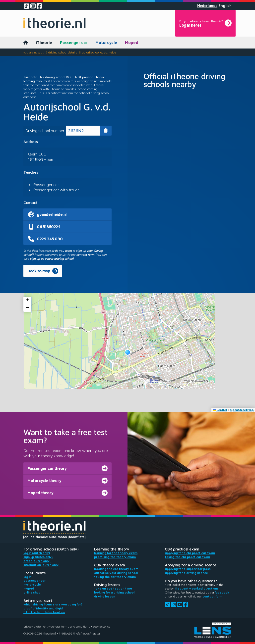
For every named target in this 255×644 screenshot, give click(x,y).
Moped (132, 43)
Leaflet (220, 410)
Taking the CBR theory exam (115, 577)
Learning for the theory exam (116, 553)
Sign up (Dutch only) (38, 557)
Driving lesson (105, 596)
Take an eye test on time (113, 588)
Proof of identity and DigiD (43, 608)
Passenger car (74, 43)
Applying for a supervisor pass (188, 569)
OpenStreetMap (242, 410)
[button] (128, 352)
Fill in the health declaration (44, 612)
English (225, 6)
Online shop (32, 592)
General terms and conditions (70, 626)
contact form (85, 255)
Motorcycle (106, 43)
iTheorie (44, 43)
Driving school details (63, 52)
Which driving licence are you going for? (53, 604)
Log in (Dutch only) (37, 553)
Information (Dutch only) (41, 565)
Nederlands (207, 6)
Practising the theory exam (115, 557)
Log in (27, 577)
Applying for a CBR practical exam (190, 553)
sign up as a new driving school (52, 259)
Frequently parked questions (197, 588)
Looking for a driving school (114, 592)
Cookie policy (102, 626)
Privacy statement (35, 626)
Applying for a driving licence (186, 573)
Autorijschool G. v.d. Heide (99, 52)
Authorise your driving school (116, 573)
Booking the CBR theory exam (116, 569)
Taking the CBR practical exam (187, 557)
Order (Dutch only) (37, 561)
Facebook (222, 592)
